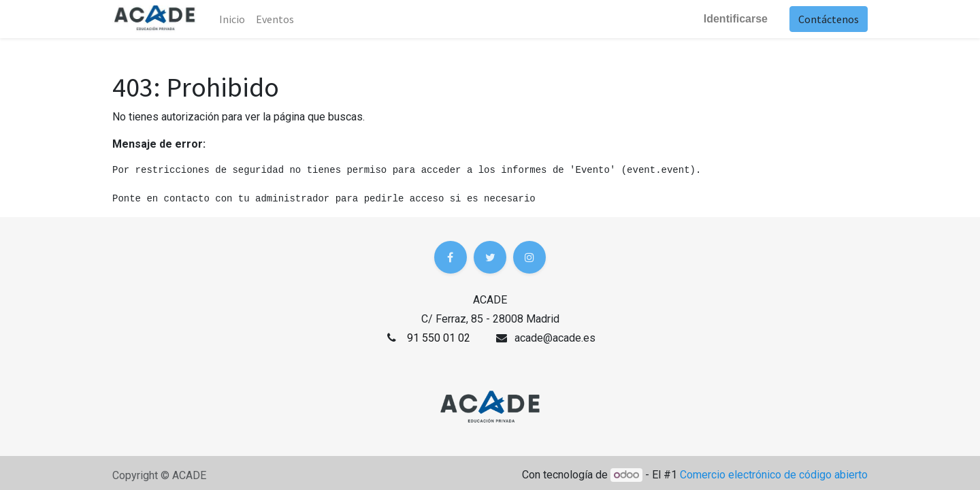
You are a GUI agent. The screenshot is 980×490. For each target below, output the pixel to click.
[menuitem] (275, 19)
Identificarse (736, 19)
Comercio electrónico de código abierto (774, 475)
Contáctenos (829, 19)
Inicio (232, 19)
